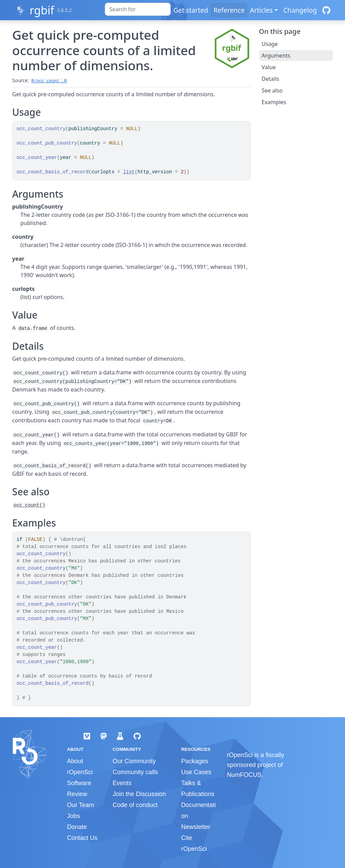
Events (122, 783)
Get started (191, 10)
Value (269, 67)
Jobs (74, 816)
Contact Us (82, 838)
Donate (77, 827)
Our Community (134, 761)
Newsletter (196, 827)
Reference (229, 10)
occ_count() (29, 505)
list (129, 172)
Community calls (135, 772)
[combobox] (138, 9)
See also (272, 90)
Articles (261, 10)
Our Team (81, 805)
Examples (274, 102)
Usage (270, 44)
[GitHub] (326, 10)
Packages (195, 761)
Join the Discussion (139, 794)
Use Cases (196, 772)
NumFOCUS (244, 775)
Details (270, 79)
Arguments (276, 55)
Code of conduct (135, 805)
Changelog (300, 10)
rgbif (42, 10)
